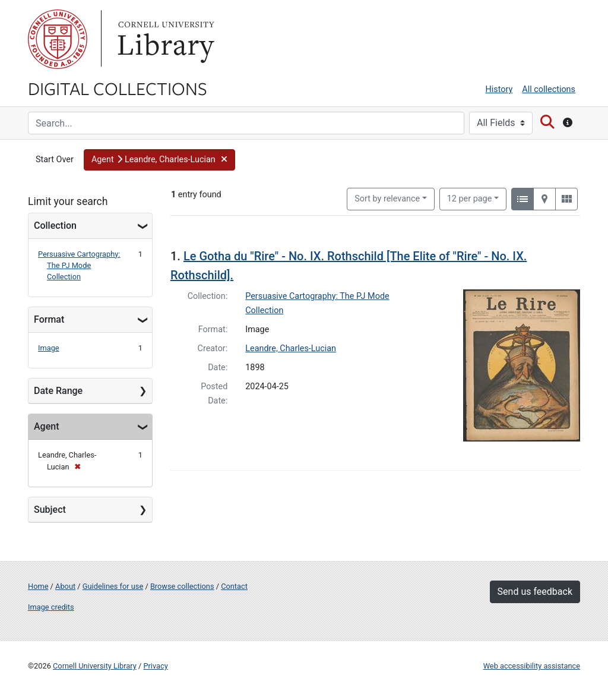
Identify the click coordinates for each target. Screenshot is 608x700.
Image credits (51, 607)
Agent (46, 426)
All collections (549, 89)
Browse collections (182, 586)
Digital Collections (118, 88)
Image (49, 348)
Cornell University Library (95, 666)
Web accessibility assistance (532, 666)
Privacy (155, 666)
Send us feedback (535, 592)
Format (49, 319)
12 (470, 198)
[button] (159, 160)
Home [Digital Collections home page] (38, 586)
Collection (55, 226)
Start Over (55, 160)
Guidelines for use (113, 586)
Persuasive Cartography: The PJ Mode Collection (79, 265)
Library (164, 39)
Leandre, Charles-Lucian (291, 349)
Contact (234, 586)
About (65, 586)
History (499, 89)
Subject (50, 510)
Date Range (58, 391)
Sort (387, 199)
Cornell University (58, 39)
